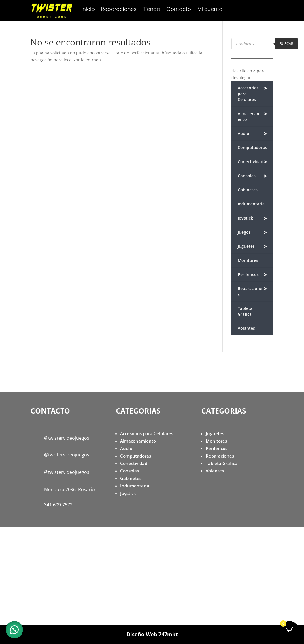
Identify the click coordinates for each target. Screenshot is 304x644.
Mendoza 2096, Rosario (69, 489)
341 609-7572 (58, 505)
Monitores (248, 260)
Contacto (179, 10)
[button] (14, 630)
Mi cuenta (210, 10)
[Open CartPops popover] (290, 630)
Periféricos (252, 275)
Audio (252, 134)
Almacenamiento (252, 116)
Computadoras (252, 147)
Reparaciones (119, 10)
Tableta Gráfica (245, 311)
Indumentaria (251, 204)
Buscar (286, 43)
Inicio (88, 10)
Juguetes (252, 246)
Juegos (252, 232)
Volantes (246, 328)
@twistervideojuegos (67, 438)
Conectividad (252, 162)
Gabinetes (248, 190)
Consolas (252, 176)
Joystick (252, 218)
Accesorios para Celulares (252, 93)
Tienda (152, 10)
